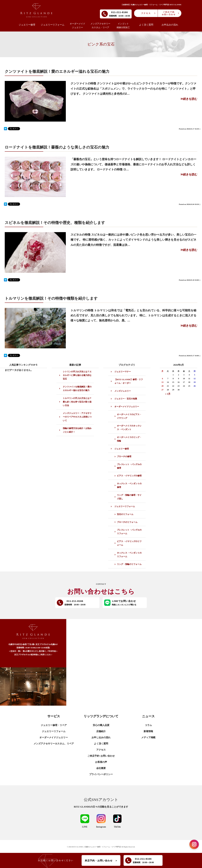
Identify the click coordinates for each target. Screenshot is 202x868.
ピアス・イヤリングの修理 (129, 476)
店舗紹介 (101, 731)
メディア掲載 (148, 737)
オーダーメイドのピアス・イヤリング (129, 416)
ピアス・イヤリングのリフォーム (129, 543)
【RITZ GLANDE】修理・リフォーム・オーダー (129, 381)
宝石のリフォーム (125, 514)
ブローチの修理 (124, 457)
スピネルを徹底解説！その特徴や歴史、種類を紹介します (55, 223)
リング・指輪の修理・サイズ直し (129, 497)
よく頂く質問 (101, 744)
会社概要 (101, 768)
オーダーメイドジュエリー (127, 407)
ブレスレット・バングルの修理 (129, 466)
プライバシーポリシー (101, 774)
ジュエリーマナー (123, 372)
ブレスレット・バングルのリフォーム (129, 532)
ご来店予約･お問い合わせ (101, 756)
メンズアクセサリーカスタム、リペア (54, 744)
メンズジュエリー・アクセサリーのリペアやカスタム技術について (77, 417)
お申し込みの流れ (101, 737)
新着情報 (148, 731)
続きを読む (189, 99)
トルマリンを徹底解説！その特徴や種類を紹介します (51, 298)
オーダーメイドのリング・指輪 (129, 439)
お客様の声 (101, 762)
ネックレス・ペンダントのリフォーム (129, 555)
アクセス (101, 750)
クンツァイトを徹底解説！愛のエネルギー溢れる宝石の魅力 (57, 71)
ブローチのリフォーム (127, 522)
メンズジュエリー (123, 391)
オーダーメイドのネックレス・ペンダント (129, 428)
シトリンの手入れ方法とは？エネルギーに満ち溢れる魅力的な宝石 (77, 375)
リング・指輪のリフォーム (129, 564)
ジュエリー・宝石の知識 (126, 399)
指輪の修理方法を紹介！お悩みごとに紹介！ (77, 430)
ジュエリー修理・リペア (54, 725)
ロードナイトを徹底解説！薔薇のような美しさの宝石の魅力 (57, 147)
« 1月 (168, 394)
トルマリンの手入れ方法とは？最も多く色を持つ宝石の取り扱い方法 (77, 402)
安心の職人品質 (101, 725)
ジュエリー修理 (122, 449)
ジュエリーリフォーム (125, 506)
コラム (148, 725)
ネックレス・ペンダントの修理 (129, 485)
